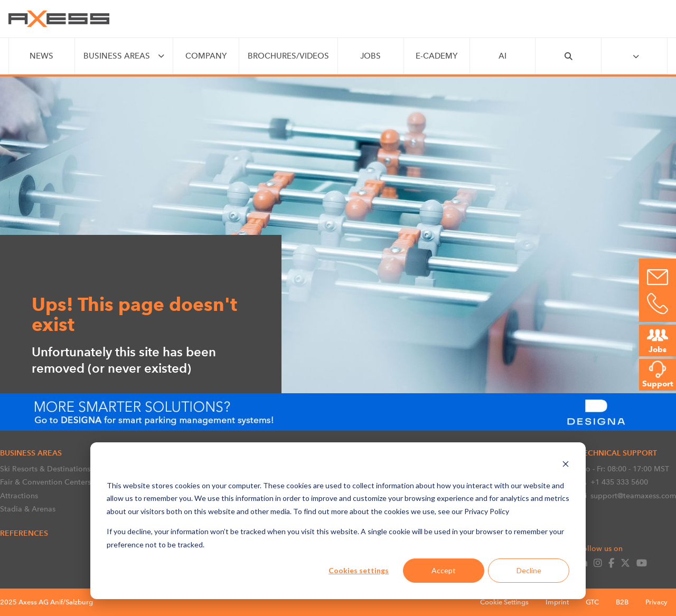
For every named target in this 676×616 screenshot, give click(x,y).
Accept (444, 570)
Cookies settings (359, 570)
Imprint (557, 602)
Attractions (19, 496)
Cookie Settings (504, 602)
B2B (622, 602)
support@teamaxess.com (627, 496)
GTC (592, 602)
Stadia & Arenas (28, 509)
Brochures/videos (288, 56)
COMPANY (206, 56)
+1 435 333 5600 (613, 482)
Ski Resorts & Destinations (45, 469)
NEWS (41, 56)
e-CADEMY (436, 56)
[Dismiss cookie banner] (566, 465)
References (24, 533)
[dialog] (338, 521)
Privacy (656, 602)
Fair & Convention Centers (45, 482)
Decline (529, 570)
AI (503, 56)
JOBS (370, 56)
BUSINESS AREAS (117, 56)
